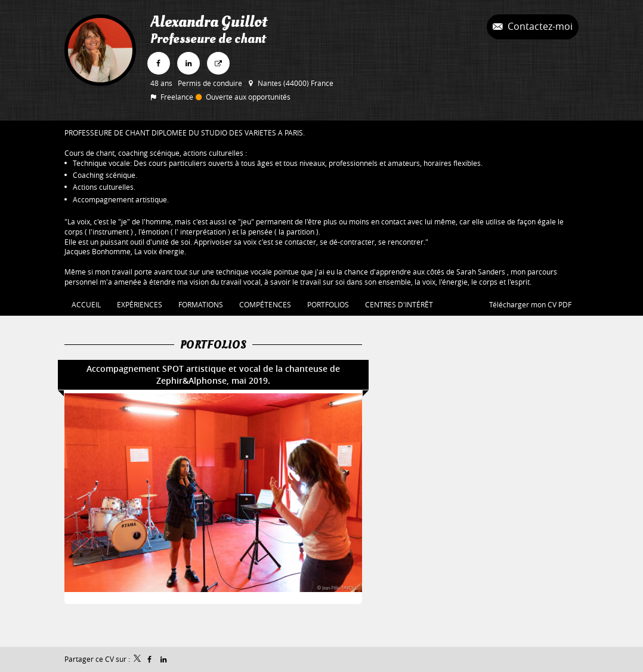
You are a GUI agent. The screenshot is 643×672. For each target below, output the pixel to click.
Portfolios (213, 345)
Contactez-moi (539, 27)
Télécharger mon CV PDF (530, 304)
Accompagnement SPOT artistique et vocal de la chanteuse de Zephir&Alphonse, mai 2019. (213, 374)
